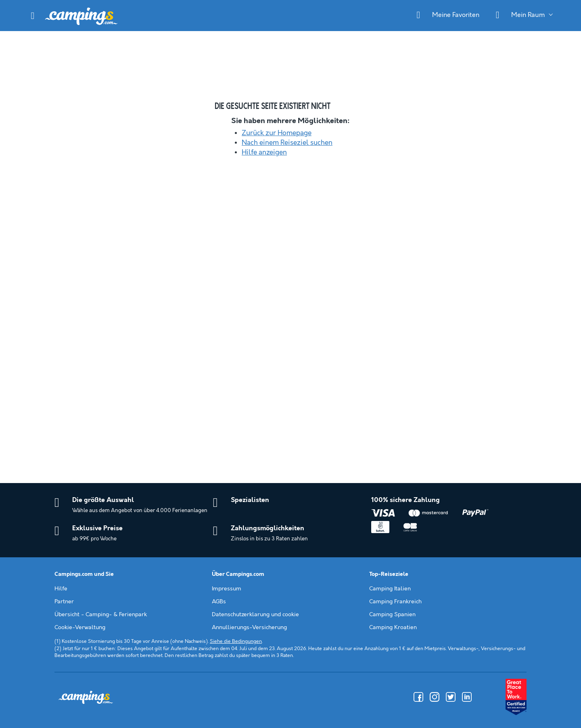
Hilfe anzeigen (264, 153)
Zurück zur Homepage (277, 133)
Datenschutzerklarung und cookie (255, 615)
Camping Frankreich (395, 602)
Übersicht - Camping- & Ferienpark (101, 615)
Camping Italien (390, 589)
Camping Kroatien (393, 628)
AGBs (219, 602)
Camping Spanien (392, 615)
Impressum (227, 589)
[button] (33, 16)
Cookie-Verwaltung (80, 628)
